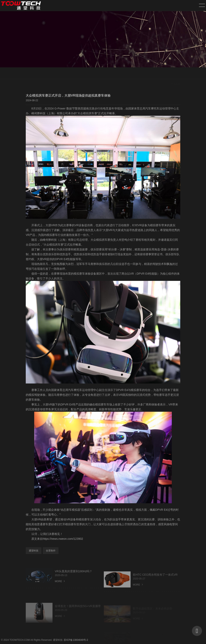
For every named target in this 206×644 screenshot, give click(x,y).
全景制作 (51, 551)
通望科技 (34, 551)
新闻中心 (160, 73)
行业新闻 (175, 73)
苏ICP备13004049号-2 (76, 640)
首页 (147, 73)
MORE (60, 586)
